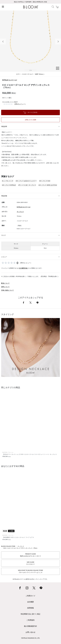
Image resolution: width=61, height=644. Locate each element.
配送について (5, 283)
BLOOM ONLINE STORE (8, 546)
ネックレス (20, 212)
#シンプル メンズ (8, 181)
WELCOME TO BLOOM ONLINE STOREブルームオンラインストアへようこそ (30, 571)
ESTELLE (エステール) (10, 80)
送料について (5, 287)
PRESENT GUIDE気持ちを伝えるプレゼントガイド (30, 555)
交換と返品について (7, 290)
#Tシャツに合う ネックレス (27, 185)
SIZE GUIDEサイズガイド (30, 563)
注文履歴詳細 (23, 268)
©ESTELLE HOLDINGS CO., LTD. (30, 638)
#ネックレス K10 (45, 181)
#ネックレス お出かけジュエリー (26, 181)
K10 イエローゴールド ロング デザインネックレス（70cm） (21, 548)
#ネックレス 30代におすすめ (48, 185)
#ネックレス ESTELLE (9, 185)
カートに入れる (30, 112)
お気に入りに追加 (30, 120)
